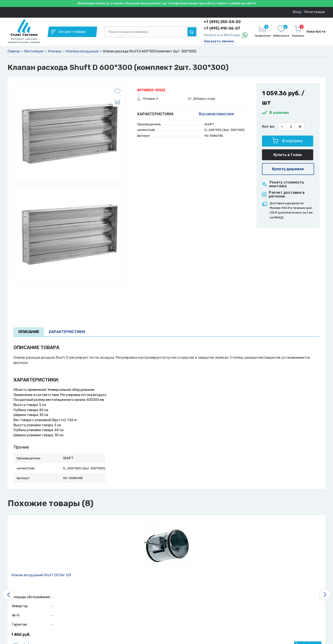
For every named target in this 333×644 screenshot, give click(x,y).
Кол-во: (268, 127)
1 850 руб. (21, 635)
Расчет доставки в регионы (283, 194)
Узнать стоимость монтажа (283, 184)
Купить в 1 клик (288, 155)
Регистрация (315, 12)
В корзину (287, 141)
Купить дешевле (288, 169)
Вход (297, 12)
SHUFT (209, 124)
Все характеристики (216, 114)
